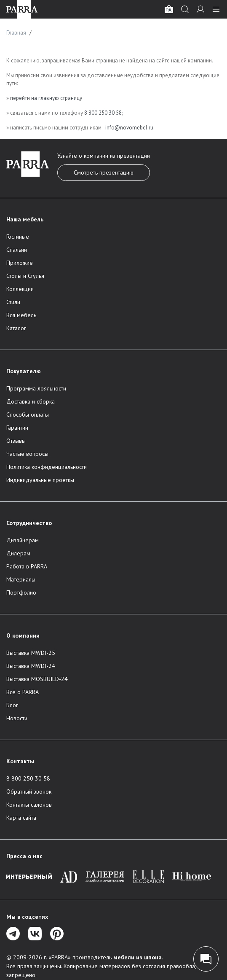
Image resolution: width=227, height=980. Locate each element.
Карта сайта (21, 818)
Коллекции (20, 289)
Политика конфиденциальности (47, 467)
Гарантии (17, 428)
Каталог (16, 328)
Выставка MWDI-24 (31, 666)
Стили (13, 302)
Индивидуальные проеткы (40, 480)
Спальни (17, 250)
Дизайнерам (23, 540)
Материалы (21, 579)
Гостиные (18, 237)
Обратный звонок (29, 792)
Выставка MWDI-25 (31, 653)
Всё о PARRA (23, 692)
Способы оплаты (28, 415)
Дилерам (18, 553)
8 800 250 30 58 (103, 113)
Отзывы (16, 441)
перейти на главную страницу (46, 98)
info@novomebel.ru (129, 128)
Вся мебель (21, 315)
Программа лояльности (36, 388)
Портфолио (21, 592)
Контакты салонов (29, 805)
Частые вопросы (27, 454)
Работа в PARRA (27, 566)
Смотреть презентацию (104, 172)
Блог (12, 705)
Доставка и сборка (31, 401)
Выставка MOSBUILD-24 (37, 679)
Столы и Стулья (25, 276)
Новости (17, 718)
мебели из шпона (138, 957)
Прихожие (20, 263)
